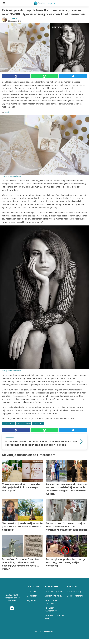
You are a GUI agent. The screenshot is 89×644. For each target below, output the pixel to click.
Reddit (7, 112)
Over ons (31, 591)
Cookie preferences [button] (76, 596)
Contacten (32, 596)
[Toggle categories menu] (4, 3)
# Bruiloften (8, 424)
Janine (14, 19)
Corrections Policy (53, 596)
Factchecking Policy (54, 591)
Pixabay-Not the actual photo (12, 176)
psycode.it (32, 600)
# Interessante (23, 424)
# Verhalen (38, 424)
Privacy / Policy (74, 591)
